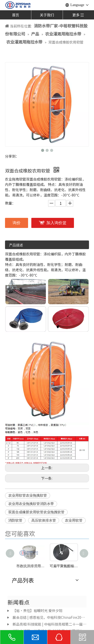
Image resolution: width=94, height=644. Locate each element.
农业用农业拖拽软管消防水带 (31, 504)
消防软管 (15, 520)
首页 (16, 15)
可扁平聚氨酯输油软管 (64, 566)
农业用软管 (74, 520)
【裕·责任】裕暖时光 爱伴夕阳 (37, 611)
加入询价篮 (56, 223)
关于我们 (47, 15)
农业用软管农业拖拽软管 (28, 496)
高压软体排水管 (44, 520)
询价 (17, 223)
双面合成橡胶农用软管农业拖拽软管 (36, 512)
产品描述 (16, 245)
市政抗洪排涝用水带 (30, 566)
